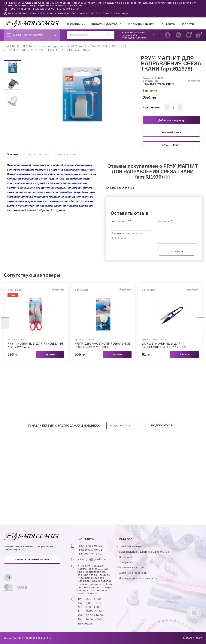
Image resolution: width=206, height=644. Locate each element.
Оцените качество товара (127, 233)
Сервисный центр (141, 24)
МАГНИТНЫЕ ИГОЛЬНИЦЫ (108, 46)
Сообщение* (165, 221)
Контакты (168, 24)
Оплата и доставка (106, 24)
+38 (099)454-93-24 (68, 9)
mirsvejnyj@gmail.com (92, 559)
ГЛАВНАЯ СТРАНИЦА (18, 46)
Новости (187, 24)
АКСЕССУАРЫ (76, 46)
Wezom (198, 638)
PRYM (170, 84)
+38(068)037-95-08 (43, 9)
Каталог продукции (49, 46)
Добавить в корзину (171, 120)
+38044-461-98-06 (20, 9)
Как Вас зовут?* (121, 221)
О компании (76, 24)
